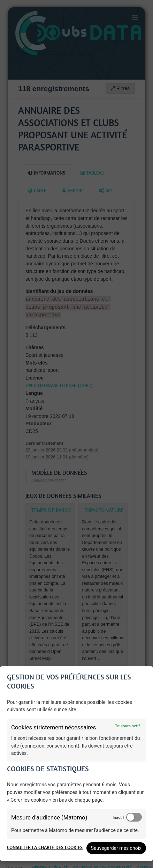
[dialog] (76, 764)
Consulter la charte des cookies (45, 848)
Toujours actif (127, 726)
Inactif (118, 817)
